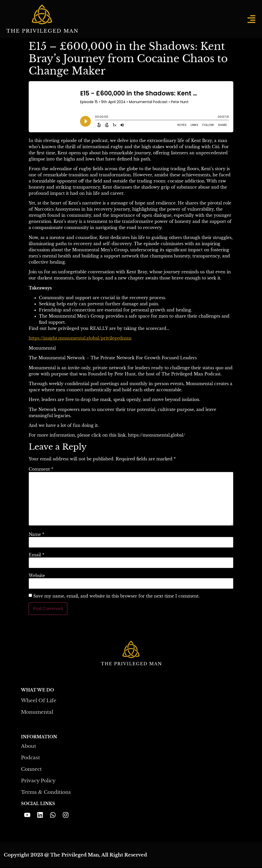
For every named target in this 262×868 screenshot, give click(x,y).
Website (37, 576)
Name (36, 534)
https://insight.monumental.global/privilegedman (80, 338)
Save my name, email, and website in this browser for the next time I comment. (116, 596)
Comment (41, 469)
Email (36, 555)
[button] (252, 19)
